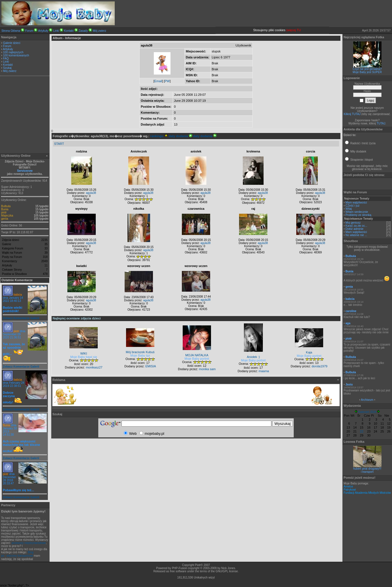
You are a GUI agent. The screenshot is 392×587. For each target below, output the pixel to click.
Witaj (349, 209)
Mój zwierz (100, 31)
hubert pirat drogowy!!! (367, 469)
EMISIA (151, 366)
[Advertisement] (25, 115)
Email (158, 81)
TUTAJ (381, 123)
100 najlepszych (13, 52)
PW (167, 81)
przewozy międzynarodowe (29, 543)
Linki (56, 31)
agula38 (91, 193)
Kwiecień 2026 (367, 412)
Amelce (348, 487)
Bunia (5, 209)
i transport (367, 472)
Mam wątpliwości (356, 203)
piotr (4, 212)
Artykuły (43, 31)
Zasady (83, 31)
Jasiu (349, 384)
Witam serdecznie (357, 212)
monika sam (207, 369)
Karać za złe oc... (356, 226)
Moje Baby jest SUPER (367, 72)
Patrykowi (350, 490)
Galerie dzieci (12, 43)
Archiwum (367, 400)
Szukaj (7, 68)
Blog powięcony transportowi (17, 554)
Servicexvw (25, 171)
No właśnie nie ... (356, 235)
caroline (351, 311)
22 (362, 431)
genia (5, 219)
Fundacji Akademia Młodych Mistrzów (367, 493)
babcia (18, 295)
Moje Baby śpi (140, 355)
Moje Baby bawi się (84, 357)
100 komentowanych (16, 55)
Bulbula (6, 206)
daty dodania (181, 136)
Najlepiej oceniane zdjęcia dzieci (77, 318)
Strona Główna (11, 31)
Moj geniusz (353, 223)
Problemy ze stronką (358, 215)
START (59, 144)
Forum (29, 31)
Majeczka (7, 216)
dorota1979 (319, 366)
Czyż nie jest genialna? (367, 69)
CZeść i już (352, 206)
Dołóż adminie (354, 229)
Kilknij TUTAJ (352, 114)
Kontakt (69, 31)
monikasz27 (94, 367)
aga (348, 323)
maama (264, 371)
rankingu (159, 136)
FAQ (6, 59)
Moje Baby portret (197, 359)
